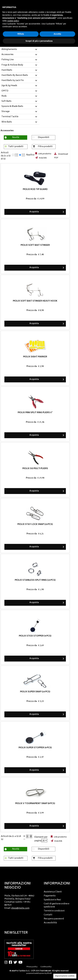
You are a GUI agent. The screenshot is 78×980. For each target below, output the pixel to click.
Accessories (7, 55)
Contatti (48, 915)
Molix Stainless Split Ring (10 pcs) (35, 580)
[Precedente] (24, 836)
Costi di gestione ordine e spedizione (56, 905)
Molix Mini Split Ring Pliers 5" (35, 413)
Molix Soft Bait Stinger (35, 245)
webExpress (39, 973)
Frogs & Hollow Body (12, 65)
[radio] (13, 155)
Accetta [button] (57, 34)
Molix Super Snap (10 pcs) (35, 692)
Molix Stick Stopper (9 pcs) (35, 636)
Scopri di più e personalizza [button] (39, 41)
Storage (5, 112)
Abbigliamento (9, 49)
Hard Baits (7, 70)
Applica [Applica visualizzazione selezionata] (30, 155)
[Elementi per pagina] (44, 840)
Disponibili (44, 137)
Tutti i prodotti (16, 147)
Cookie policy (46, 967)
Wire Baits (7, 122)
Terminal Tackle (10, 117)
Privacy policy (32, 967)
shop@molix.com (20, 908)
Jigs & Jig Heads (9, 86)
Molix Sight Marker (35, 357)
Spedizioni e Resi (52, 900)
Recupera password (54, 919)
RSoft (49, 973)
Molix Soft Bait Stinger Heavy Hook (35, 301)
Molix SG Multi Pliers (35, 468)
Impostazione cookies (65, 976)
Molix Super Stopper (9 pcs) (35, 748)
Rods (4, 96)
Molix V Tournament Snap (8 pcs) (35, 804)
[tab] (20, 50)
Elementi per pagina (41, 839)
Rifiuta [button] (21, 34)
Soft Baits (6, 101)
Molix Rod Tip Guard (35, 189)
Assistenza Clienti (53, 892)
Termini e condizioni (54, 911)
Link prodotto (44, 154)
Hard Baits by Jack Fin (13, 81)
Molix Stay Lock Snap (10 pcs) (35, 524)
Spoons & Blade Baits (12, 106)
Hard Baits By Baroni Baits (15, 75)
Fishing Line (8, 60)
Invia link (43, 158)
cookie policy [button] (13, 21)
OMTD (5, 91)
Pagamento (50, 896)
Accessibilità (50, 923)
